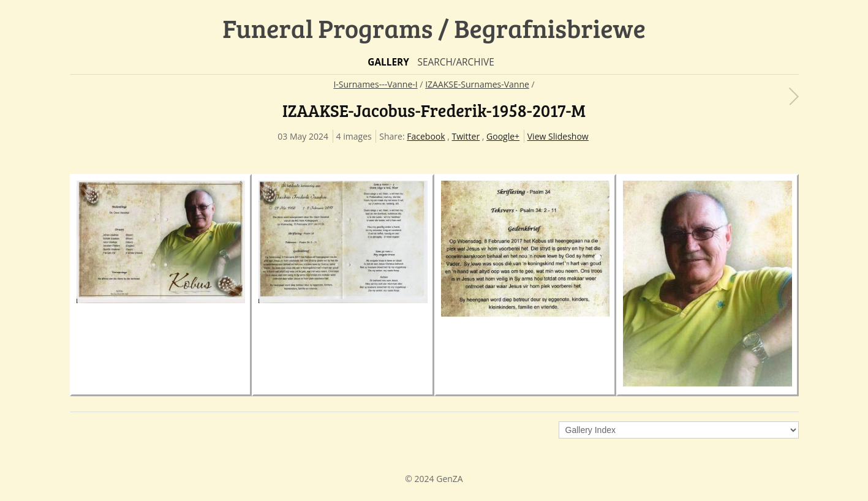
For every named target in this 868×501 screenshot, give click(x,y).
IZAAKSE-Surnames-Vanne (477, 84)
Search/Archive (455, 62)
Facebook (426, 136)
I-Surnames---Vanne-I (375, 84)
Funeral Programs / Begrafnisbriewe (434, 28)
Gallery (388, 62)
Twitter (466, 136)
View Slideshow (558, 136)
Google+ (503, 136)
